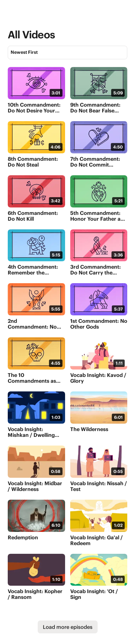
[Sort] (67, 53)
